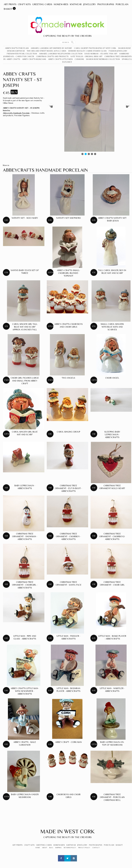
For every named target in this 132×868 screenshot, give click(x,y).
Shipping (58, 848)
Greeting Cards (42, 4)
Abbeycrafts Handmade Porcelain (16, 113)
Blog (51, 848)
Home (38, 848)
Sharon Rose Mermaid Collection (103, 59)
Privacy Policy (84, 848)
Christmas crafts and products (52, 56)
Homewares (61, 4)
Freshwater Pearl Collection (22, 54)
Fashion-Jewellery (118, 51)
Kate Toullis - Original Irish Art (86, 56)
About (45, 848)
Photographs (106, 4)
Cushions (79, 59)
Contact (96, 848)
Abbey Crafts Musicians (34, 59)
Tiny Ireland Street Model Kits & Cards (46, 51)
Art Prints (10, 4)
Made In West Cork (67, 831)
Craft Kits (24, 4)
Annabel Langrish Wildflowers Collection (61, 54)
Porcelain (122, 4)
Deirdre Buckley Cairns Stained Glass (87, 51)
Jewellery (89, 4)
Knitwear (76, 4)
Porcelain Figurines (22, 115)
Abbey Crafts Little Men (60, 59)
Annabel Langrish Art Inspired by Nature (51, 48)
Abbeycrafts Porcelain (17, 48)
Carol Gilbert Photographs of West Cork (95, 48)
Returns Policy (70, 848)
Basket (8, 9)
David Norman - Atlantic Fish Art (101, 54)
